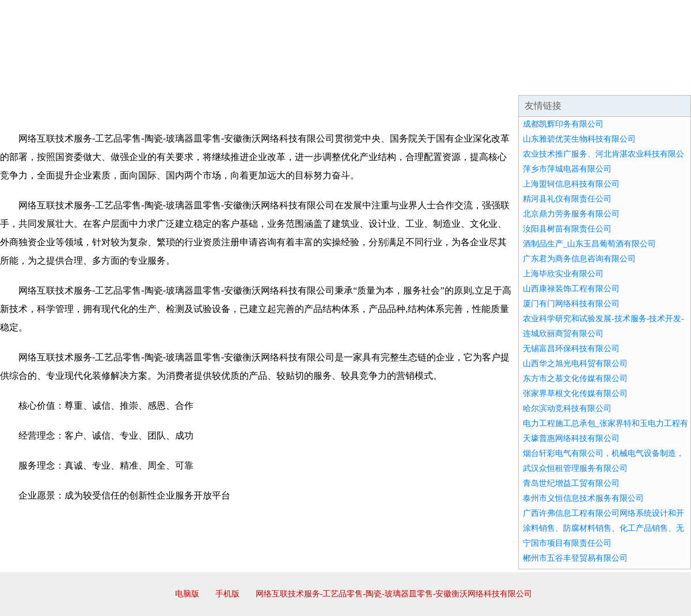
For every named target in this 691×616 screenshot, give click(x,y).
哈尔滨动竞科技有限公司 (567, 408)
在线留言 (659, 81)
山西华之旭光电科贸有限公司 (575, 364)
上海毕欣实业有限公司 (563, 274)
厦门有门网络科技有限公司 (571, 304)
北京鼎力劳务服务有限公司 (571, 214)
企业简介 (106, 81)
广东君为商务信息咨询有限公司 (579, 259)
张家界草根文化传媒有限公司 (575, 393)
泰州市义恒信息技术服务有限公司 (583, 498)
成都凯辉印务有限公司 (563, 124)
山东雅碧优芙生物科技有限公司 (579, 139)
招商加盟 (382, 81)
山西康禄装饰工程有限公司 (571, 289)
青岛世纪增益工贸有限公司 (571, 483)
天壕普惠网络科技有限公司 (571, 438)
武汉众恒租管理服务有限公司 (575, 468)
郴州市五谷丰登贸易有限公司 (575, 558)
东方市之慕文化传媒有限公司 (575, 379)
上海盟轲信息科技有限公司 (571, 184)
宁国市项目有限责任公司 (567, 543)
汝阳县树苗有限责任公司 (567, 229)
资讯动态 (590, 81)
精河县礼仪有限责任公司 (567, 199)
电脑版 (187, 594)
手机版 (227, 594)
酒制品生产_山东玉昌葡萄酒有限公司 (589, 244)
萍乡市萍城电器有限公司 (567, 169)
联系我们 (521, 81)
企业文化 (175, 81)
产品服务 (244, 81)
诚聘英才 (451, 81)
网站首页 (37, 81)
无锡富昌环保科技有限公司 (571, 349)
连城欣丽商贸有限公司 (563, 334)
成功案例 (313, 81)
